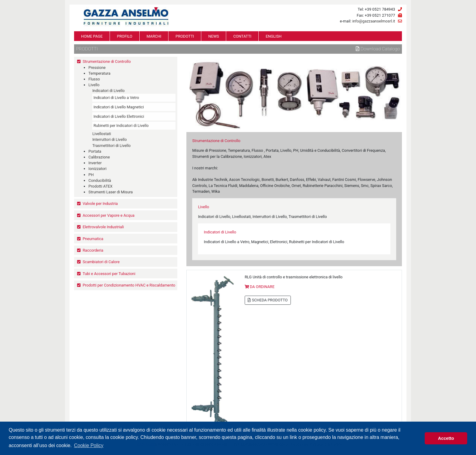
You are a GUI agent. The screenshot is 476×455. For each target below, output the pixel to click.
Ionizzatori (97, 169)
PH (91, 175)
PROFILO (125, 36)
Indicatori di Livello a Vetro (116, 98)
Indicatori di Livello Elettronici (119, 116)
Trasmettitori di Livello (111, 146)
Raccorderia (93, 250)
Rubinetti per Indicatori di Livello (121, 126)
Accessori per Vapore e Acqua (109, 215)
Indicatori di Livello (108, 91)
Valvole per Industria (100, 204)
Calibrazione (99, 157)
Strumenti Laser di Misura (110, 192)
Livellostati (102, 134)
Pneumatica (93, 239)
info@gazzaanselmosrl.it (374, 21)
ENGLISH (274, 36)
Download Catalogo (378, 49)
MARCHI (154, 36)
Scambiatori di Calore (101, 262)
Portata (95, 151)
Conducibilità (100, 180)
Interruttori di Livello (109, 139)
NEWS (214, 36)
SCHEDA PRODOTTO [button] (268, 300)
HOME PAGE (92, 36)
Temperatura (99, 73)
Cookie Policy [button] (89, 445)
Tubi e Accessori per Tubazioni (109, 274)
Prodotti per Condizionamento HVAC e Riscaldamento (129, 285)
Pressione (97, 68)
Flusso (94, 79)
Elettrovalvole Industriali (103, 227)
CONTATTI (242, 36)
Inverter (95, 163)
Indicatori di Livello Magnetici (119, 107)
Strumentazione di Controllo (107, 61)
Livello (94, 85)
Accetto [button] (446, 438)
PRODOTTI (185, 36)
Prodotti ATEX (100, 186)
